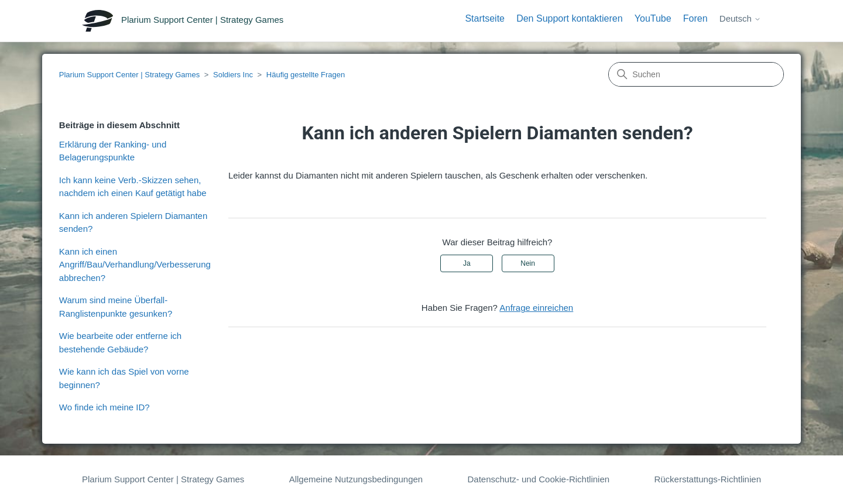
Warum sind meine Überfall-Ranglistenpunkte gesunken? (116, 307)
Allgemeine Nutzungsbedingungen (356, 479)
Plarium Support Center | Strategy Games (129, 75)
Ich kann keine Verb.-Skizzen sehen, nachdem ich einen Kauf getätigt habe (133, 187)
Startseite (485, 18)
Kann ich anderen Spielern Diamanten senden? (133, 222)
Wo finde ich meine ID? (104, 407)
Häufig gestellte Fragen (306, 75)
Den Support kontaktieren (569, 18)
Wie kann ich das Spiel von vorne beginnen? (124, 378)
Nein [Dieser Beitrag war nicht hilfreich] (528, 263)
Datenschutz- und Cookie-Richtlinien (538, 479)
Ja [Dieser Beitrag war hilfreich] (467, 263)
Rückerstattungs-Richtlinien (707, 479)
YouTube (653, 18)
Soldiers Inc (233, 75)
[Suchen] (696, 74)
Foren (695, 18)
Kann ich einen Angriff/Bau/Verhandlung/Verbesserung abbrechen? (135, 265)
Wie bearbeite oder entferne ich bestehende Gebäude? (120, 342)
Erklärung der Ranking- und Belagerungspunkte (113, 151)
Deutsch (740, 18)
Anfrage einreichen (536, 308)
